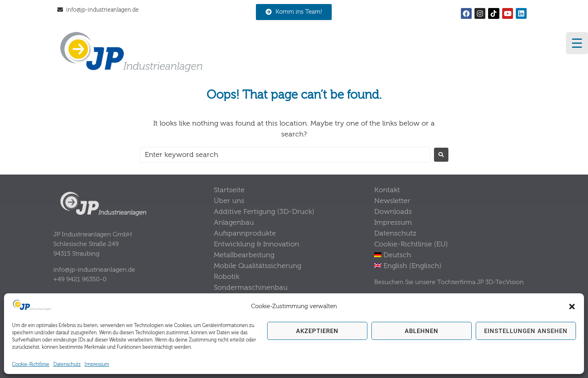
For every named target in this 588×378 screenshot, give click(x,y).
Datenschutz (67, 364)
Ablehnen (422, 331)
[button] (572, 307)
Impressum (97, 364)
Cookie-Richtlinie (31, 364)
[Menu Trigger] (577, 43)
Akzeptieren (317, 331)
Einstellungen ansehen (526, 331)
